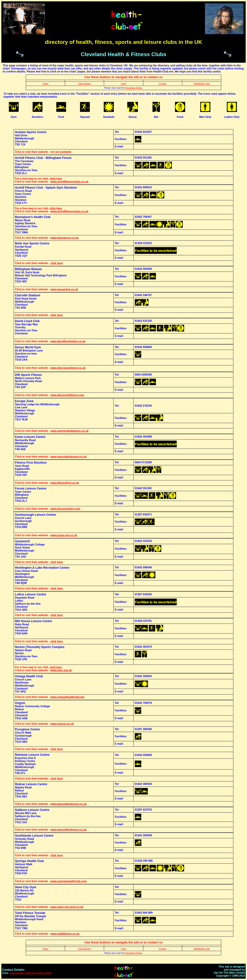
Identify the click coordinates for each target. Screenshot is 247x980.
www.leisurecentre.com (65, 509)
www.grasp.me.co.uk (64, 535)
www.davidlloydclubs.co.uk (68, 341)
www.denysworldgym (64, 368)
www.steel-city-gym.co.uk (67, 907)
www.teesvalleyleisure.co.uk (68, 457)
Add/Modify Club (202, 84)
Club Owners (84, 84)
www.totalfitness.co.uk (65, 934)
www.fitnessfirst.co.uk (64, 483)
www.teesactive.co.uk (64, 289)
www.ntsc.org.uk (61, 670)
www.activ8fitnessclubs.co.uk (69, 182)
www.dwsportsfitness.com (67, 395)
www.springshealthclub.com (68, 881)
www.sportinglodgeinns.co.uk (69, 431)
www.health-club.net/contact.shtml (30, 973)
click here (56, 179)
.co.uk (82, 368)
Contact (163, 84)
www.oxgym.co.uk (62, 724)
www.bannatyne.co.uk (64, 238)
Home (45, 84)
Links (123, 84)
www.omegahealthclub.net (67, 697)
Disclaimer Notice (134, 88)
